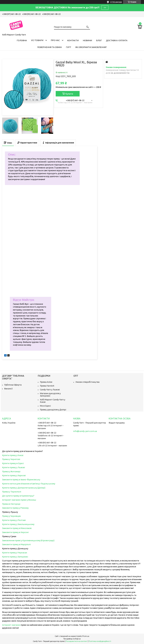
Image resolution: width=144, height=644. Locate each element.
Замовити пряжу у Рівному (15, 508)
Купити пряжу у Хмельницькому (18, 524)
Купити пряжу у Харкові (14, 475)
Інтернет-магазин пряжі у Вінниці (19, 500)
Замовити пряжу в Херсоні (15, 532)
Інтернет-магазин (11, 625)
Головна (22, 40)
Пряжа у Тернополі (12, 492)
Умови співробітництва (87, 382)
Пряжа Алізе (46, 382)
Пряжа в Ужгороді (11, 504)
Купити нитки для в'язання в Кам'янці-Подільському (29, 484)
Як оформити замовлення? (91, 47)
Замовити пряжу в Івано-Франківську (21, 480)
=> (105, 7)
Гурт (69, 47)
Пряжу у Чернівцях (11, 516)
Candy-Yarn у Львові (50, 390)
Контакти (73, 40)
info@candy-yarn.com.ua (85, 431)
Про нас (55, 40)
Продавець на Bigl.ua (72, 639)
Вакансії (8, 389)
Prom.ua (86, 636)
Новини (87, 40)
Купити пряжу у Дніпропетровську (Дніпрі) (24, 488)
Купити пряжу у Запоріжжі (15, 557)
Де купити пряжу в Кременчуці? (18, 496)
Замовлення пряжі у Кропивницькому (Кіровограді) (28, 540)
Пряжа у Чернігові (11, 459)
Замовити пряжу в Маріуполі (16, 544)
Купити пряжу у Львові (13, 467)
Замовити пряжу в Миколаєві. (17, 528)
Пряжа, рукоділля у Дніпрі (53, 410)
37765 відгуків (116, 2)
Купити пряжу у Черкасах (15, 553)
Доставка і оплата (117, 40)
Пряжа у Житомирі (11, 471)
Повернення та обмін (49, 47)
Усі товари (37, 40)
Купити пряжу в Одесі (13, 463)
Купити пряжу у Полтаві (14, 520)
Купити (69, 94)
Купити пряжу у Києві (13, 455)
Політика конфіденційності (100, 641)
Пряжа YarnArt (47, 386)
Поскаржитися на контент (77, 641)
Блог (99, 40)
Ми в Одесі (45, 406)
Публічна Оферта (13, 385)
